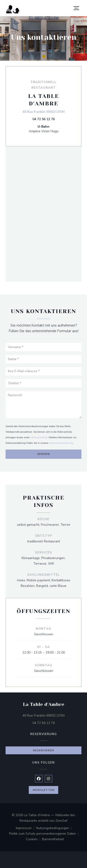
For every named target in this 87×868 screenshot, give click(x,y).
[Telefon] (43, 383)
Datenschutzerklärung (61, 443)
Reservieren (44, 750)
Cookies (34, 840)
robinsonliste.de (39, 437)
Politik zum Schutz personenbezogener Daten (45, 834)
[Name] (43, 359)
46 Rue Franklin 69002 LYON (43, 112)
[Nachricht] (43, 405)
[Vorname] (43, 347)
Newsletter (44, 790)
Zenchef (61, 821)
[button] (76, 8)
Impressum (26, 828)
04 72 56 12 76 (44, 119)
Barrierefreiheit (53, 840)
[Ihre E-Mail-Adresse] (43, 371)
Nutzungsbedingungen (55, 828)
